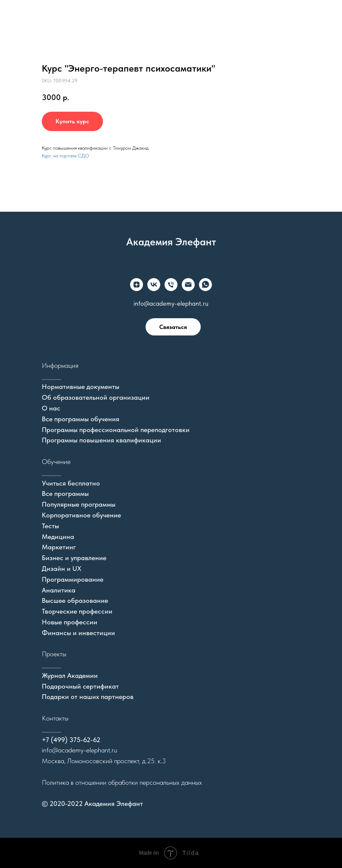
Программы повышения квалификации (101, 440)
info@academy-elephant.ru (171, 304)
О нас (51, 408)
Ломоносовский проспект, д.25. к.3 (117, 761)
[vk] (154, 285)
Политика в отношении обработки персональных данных (122, 782)
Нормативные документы (81, 387)
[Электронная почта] (188, 285)
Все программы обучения (81, 419)
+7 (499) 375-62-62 (71, 740)
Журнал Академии (70, 675)
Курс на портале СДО (65, 156)
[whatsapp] (205, 285)
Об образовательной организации (96, 397)
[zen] (137, 285)
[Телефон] (171, 285)
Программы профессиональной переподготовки (116, 430)
